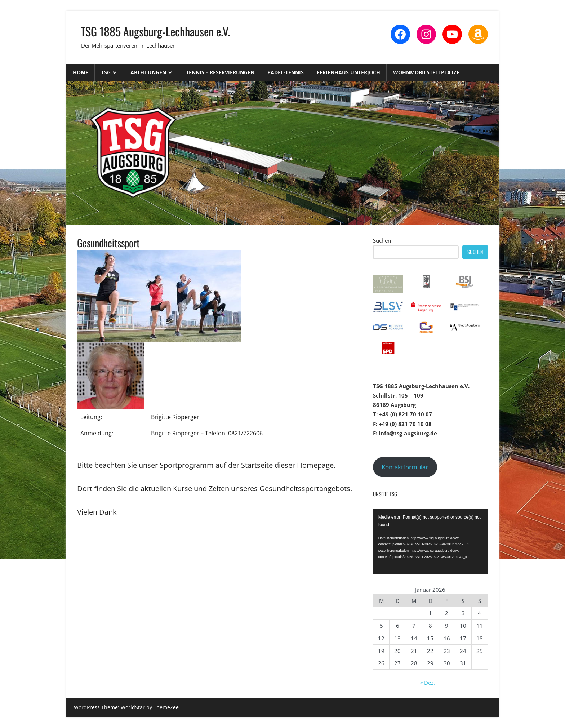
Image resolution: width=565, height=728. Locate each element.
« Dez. (428, 683)
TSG (106, 72)
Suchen (382, 240)
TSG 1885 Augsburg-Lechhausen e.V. (155, 31)
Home (81, 72)
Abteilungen (148, 72)
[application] (430, 542)
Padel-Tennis (286, 72)
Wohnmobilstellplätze (426, 72)
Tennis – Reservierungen (220, 72)
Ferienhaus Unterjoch (348, 72)
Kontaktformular (405, 467)
